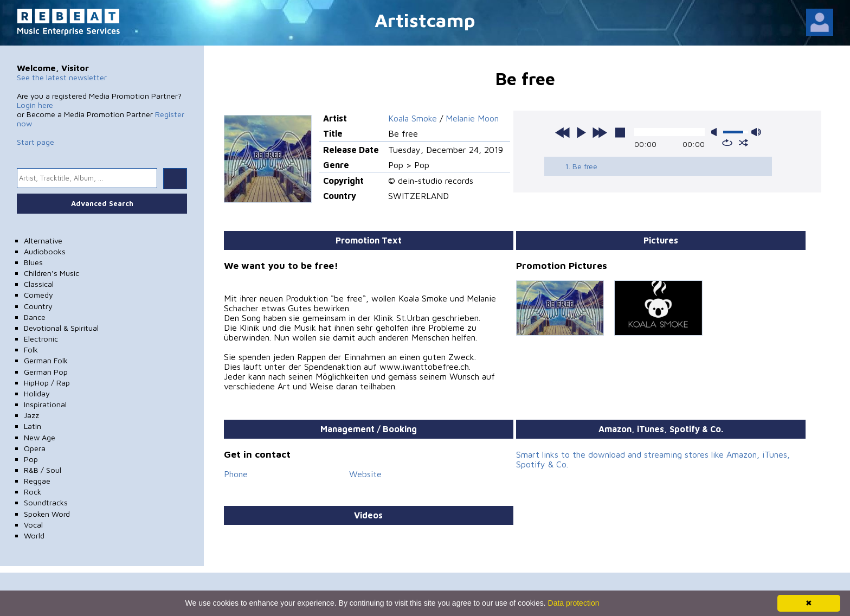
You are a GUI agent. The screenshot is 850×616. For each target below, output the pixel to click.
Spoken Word (47, 514)
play (581, 132)
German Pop (46, 372)
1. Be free (581, 166)
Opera (35, 448)
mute (716, 132)
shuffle (743, 143)
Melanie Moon (472, 118)
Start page (36, 142)
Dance (35, 317)
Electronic (41, 339)
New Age (40, 437)
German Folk (46, 360)
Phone (236, 474)
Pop (31, 459)
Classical (39, 284)
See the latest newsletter (62, 77)
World (34, 535)
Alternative (43, 240)
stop (620, 132)
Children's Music (51, 273)
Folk (31, 349)
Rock (33, 492)
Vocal (33, 525)
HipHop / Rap (47, 383)
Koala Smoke (413, 118)
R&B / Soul (43, 470)
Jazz (31, 415)
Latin (33, 426)
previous (563, 132)
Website (365, 474)
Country (38, 306)
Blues (33, 262)
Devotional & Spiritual (61, 328)
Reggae (37, 481)
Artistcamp (425, 20)
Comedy (38, 295)
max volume (756, 132)
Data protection (574, 603)
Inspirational (45, 404)
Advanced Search (102, 203)
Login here (35, 105)
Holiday (37, 393)
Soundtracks (46, 502)
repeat (727, 143)
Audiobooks (45, 251)
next (600, 132)
